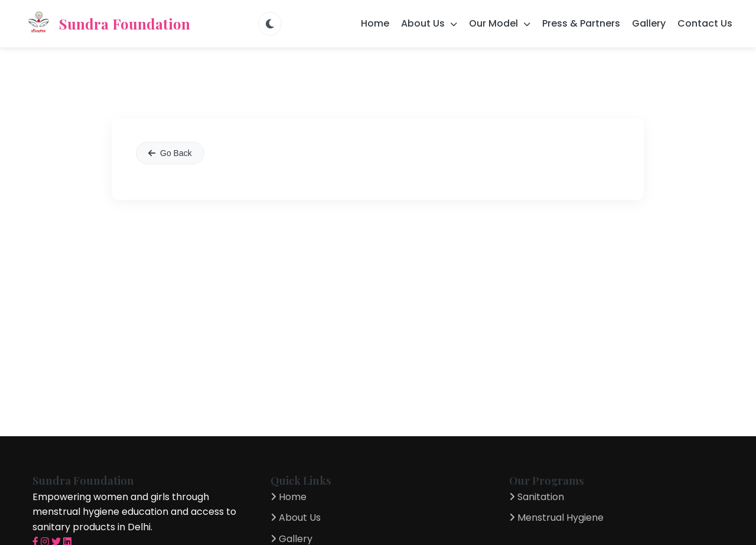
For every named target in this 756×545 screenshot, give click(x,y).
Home (375, 23)
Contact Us (705, 23)
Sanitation (537, 497)
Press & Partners (581, 23)
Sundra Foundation (107, 24)
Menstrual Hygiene (556, 518)
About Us (296, 518)
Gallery (649, 23)
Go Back (170, 153)
